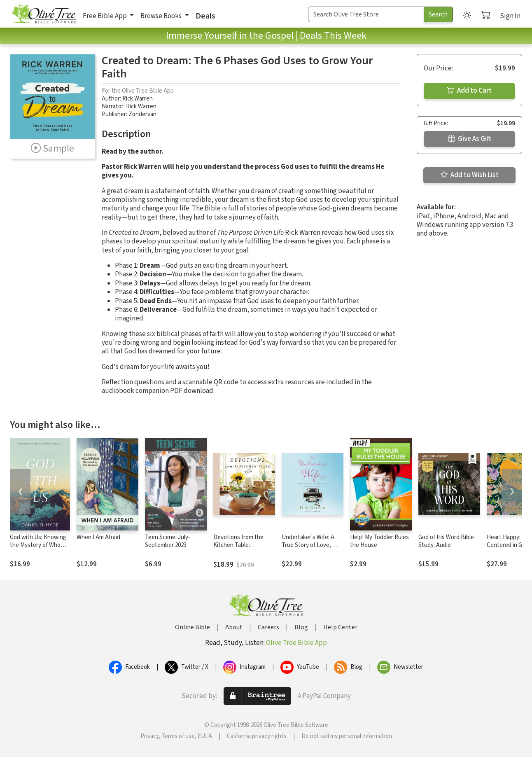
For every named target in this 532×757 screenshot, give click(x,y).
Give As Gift (470, 139)
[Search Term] (366, 14)
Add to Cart (469, 91)
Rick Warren (138, 99)
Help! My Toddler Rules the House (379, 541)
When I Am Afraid (98, 537)
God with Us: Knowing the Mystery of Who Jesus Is (38, 545)
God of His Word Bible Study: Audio (446, 541)
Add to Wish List (470, 175)
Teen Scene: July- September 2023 (168, 541)
